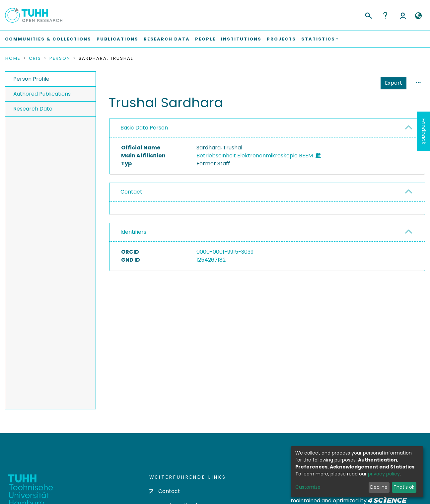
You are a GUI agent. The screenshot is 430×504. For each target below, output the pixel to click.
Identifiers (133, 232)
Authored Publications (42, 94)
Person (60, 58)
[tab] (267, 128)
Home (13, 58)
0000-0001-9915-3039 (225, 252)
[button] (418, 16)
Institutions (241, 39)
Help (385, 15)
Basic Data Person (144, 128)
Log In (403, 15)
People (205, 39)
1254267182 (211, 260)
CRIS (35, 58)
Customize (308, 487)
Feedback (424, 131)
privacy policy (384, 474)
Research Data (167, 39)
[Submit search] (368, 15)
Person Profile (31, 79)
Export (361, 83)
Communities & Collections (48, 39)
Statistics (392, 83)
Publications (117, 39)
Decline (379, 487)
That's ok (404, 487)
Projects (281, 39)
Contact (131, 192)
